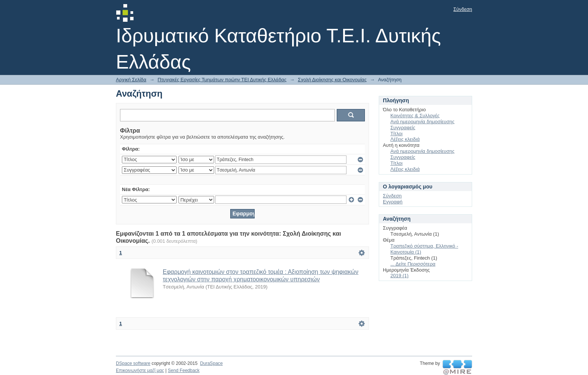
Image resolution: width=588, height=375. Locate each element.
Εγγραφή (393, 202)
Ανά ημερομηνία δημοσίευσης (422, 122)
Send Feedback (184, 371)
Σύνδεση (463, 9)
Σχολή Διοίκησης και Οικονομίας (332, 80)
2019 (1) (399, 276)
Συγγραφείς (403, 128)
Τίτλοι (396, 134)
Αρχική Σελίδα (131, 80)
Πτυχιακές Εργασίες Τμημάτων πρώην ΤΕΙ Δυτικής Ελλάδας (222, 80)
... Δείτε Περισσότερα (413, 264)
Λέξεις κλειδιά (405, 139)
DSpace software (133, 363)
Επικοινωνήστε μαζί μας (140, 371)
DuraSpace (211, 363)
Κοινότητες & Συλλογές (415, 116)
